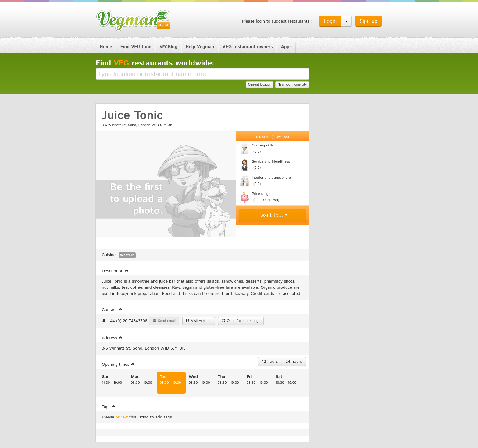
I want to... (273, 215)
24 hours (294, 362)
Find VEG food (136, 47)
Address (112, 338)
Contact (112, 310)
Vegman (134, 21)
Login (330, 21)
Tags (109, 407)
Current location (260, 85)
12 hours (270, 362)
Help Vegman (200, 47)
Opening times (118, 365)
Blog (169, 47)
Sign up (368, 21)
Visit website (199, 321)
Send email (164, 321)
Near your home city (292, 85)
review (122, 417)
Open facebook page (241, 321)
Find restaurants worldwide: (155, 63)
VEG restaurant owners (248, 47)
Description (115, 271)
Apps (286, 47)
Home (106, 47)
